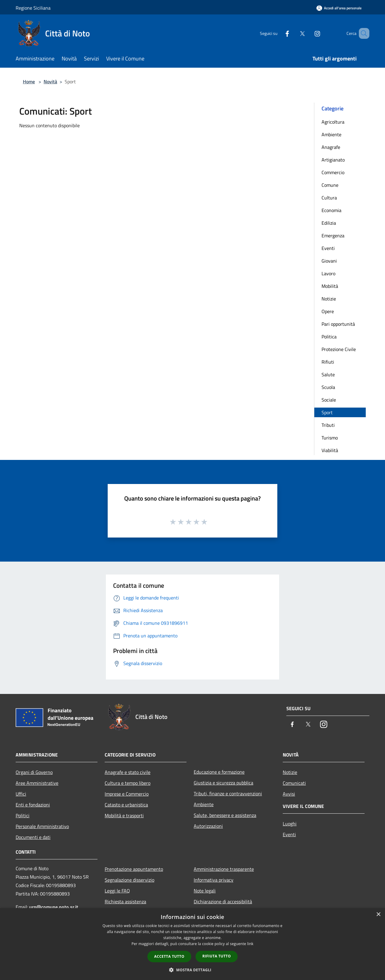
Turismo (330, 438)
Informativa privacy (214, 880)
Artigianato (333, 160)
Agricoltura (333, 122)
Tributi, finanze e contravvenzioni (228, 794)
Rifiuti (328, 362)
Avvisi (289, 794)
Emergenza (333, 236)
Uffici (21, 794)
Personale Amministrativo (42, 826)
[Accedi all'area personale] (339, 8)
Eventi (328, 248)
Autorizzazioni (208, 826)
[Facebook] (279, 33)
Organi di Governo (34, 772)
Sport (327, 412)
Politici (23, 815)
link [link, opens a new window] (250, 944)
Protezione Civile (339, 349)
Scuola (328, 387)
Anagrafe (331, 147)
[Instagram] (309, 33)
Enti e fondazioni (33, 805)
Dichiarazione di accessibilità (223, 901)
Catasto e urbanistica (126, 805)
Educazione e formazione (219, 772)
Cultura (329, 198)
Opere (328, 311)
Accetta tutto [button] (169, 956)
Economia (331, 210)
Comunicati (294, 783)
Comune (330, 185)
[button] (192, 970)
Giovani (329, 261)
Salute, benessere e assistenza (225, 815)
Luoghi (290, 824)
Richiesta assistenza (125, 901)
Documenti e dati (33, 837)
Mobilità (330, 286)
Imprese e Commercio (127, 794)
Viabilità (330, 450)
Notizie (329, 299)
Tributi (328, 425)
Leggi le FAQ (117, 891)
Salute (328, 374)
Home (29, 82)
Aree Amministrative (37, 783)
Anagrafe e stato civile (128, 772)
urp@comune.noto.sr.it (54, 907)
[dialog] (192, 944)
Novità (50, 82)
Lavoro (328, 273)
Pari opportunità (338, 324)
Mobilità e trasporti (124, 815)
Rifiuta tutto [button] (217, 956)
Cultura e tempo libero (128, 783)
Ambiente (331, 134)
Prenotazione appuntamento (134, 869)
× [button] (378, 915)
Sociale (329, 400)
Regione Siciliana (33, 8)
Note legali (205, 891)
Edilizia (329, 223)
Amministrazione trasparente (224, 869)
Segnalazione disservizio (129, 880)
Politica (329, 337)
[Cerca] (362, 33)
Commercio (333, 172)
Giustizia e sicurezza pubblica (223, 783)
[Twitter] (294, 33)
